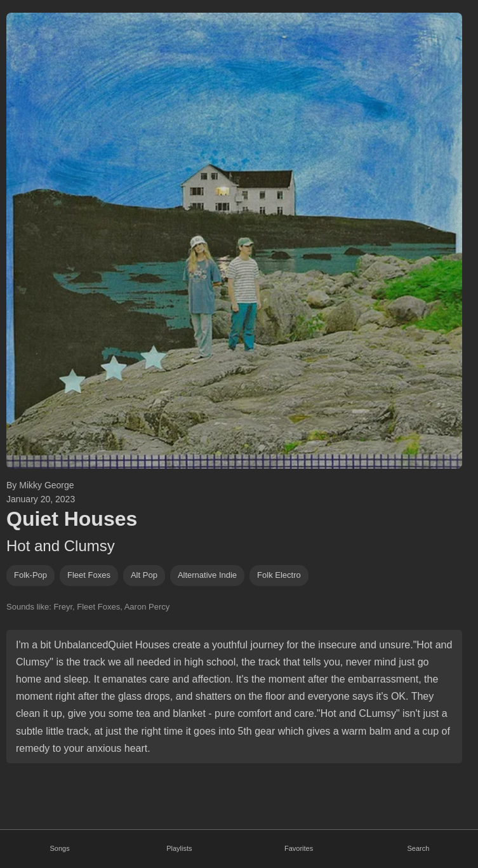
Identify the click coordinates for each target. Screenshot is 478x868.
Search (418, 848)
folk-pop (30, 575)
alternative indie (207, 575)
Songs (60, 848)
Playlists (179, 848)
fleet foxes (89, 575)
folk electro (279, 575)
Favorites (299, 848)
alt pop (144, 575)
